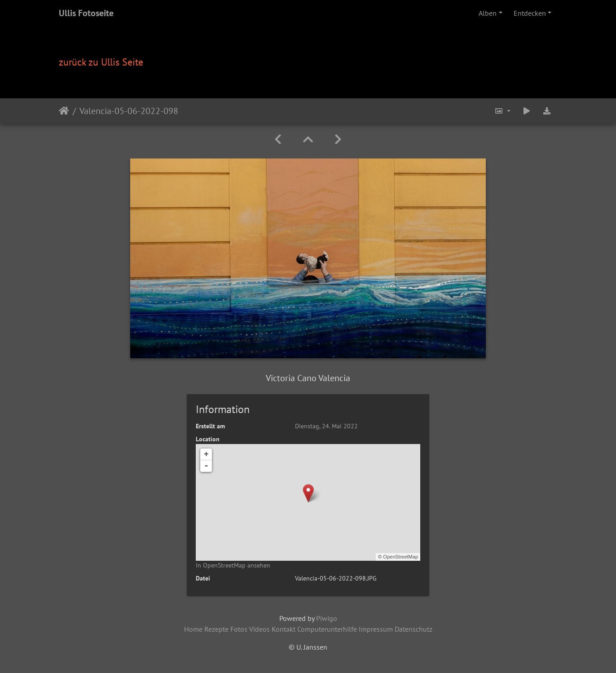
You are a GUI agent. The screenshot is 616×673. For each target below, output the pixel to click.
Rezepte (216, 629)
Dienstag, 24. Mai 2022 (326, 426)
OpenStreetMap (400, 557)
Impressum (376, 629)
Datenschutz (414, 629)
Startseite (64, 111)
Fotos (239, 629)
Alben (488, 13)
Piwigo (327, 618)
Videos (260, 629)
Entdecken (530, 13)
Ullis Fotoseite (86, 13)
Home (193, 629)
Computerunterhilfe (327, 629)
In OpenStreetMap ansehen (233, 565)
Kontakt (284, 629)
